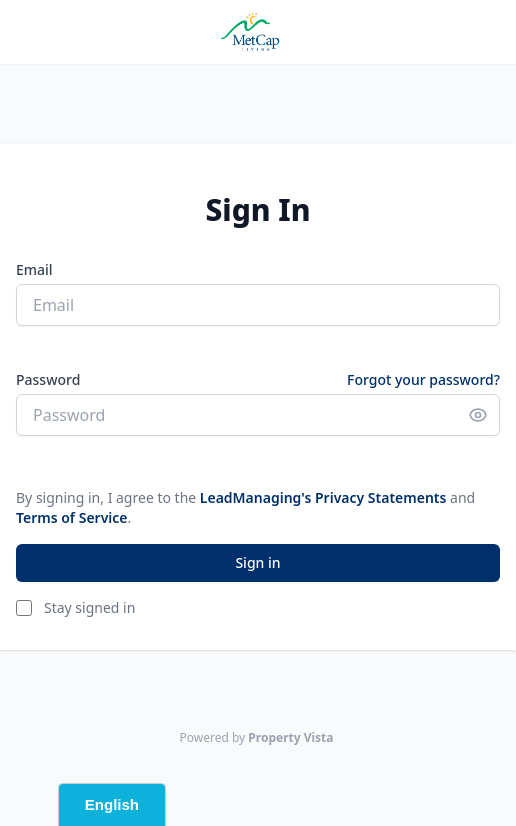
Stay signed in (89, 607)
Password (48, 379)
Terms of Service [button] (72, 517)
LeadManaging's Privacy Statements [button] (323, 497)
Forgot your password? (423, 379)
